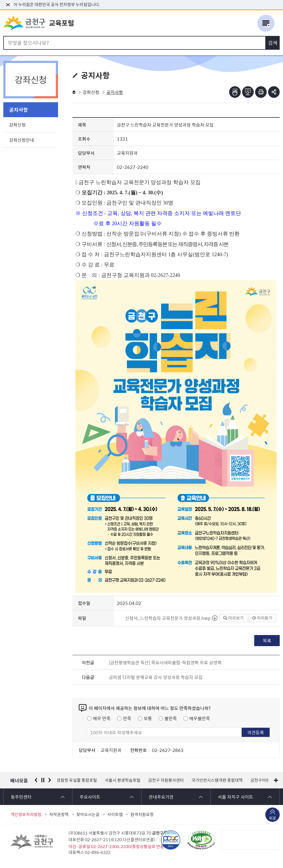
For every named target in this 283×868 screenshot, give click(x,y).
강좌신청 (17, 125)
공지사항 (19, 110)
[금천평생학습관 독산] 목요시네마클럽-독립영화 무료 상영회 (165, 662)
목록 (267, 641)
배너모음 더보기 (276, 780)
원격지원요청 (142, 814)
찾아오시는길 (88, 814)
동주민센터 (21, 797)
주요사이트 (90, 797)
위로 (272, 819)
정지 (43, 780)
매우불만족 (200, 718)
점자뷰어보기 (235, 92)
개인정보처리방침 (26, 814)
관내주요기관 (161, 797)
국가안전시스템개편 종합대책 (217, 780)
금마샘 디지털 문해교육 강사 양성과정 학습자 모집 (156, 677)
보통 (148, 718)
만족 (127, 718)
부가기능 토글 (274, 92)
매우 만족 (102, 718)
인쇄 (261, 92)
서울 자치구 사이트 (235, 797)
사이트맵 (115, 814)
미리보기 (234, 618)
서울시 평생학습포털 (123, 780)
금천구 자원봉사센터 (166, 780)
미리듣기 (262, 618)
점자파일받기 (248, 92)
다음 (50, 780)
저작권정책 (59, 814)
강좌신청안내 (22, 140)
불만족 (171, 718)
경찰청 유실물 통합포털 (77, 780)
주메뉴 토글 (266, 23)
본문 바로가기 (141, 0)
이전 (36, 780)
